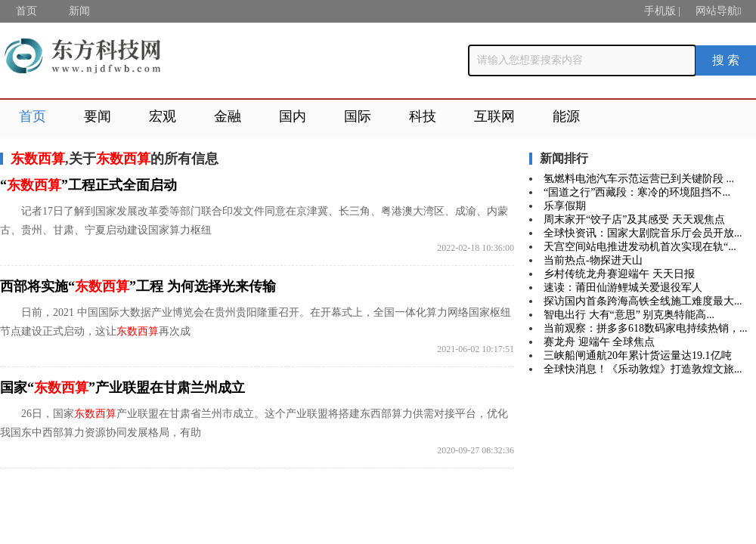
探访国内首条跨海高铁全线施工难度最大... (643, 301)
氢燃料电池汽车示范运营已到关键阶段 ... (639, 179)
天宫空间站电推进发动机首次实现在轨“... (640, 247)
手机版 (660, 11)
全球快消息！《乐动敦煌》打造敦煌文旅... (643, 369)
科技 (423, 116)
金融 (228, 116)
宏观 (163, 116)
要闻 (98, 116)
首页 (26, 11)
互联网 (494, 116)
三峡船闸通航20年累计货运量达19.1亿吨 (638, 355)
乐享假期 (565, 206)
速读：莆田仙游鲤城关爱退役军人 (623, 287)
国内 (293, 116)
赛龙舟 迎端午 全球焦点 (599, 342)
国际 (358, 116)
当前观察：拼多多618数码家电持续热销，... (646, 328)
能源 (566, 116)
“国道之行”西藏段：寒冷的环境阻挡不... (637, 192)
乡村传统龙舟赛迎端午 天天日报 (619, 274)
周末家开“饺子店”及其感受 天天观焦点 (634, 219)
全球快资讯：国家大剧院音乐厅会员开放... (643, 233)
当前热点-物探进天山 (593, 260)
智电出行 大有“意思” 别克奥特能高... (629, 315)
